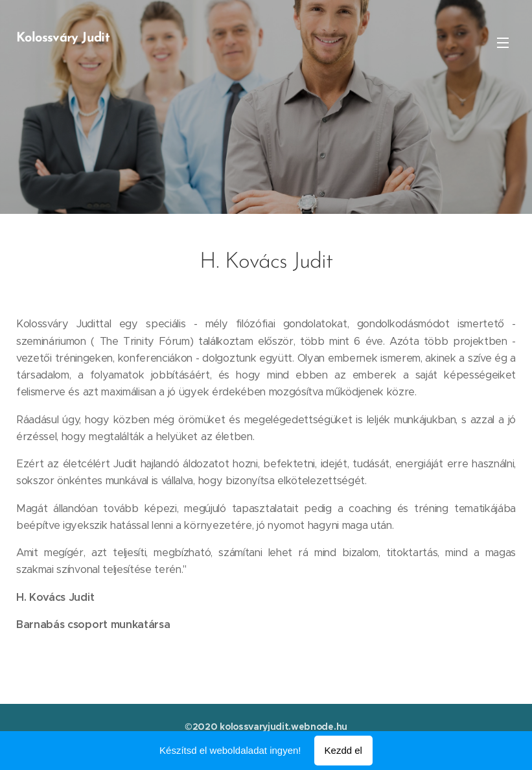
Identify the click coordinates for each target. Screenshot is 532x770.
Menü (503, 43)
